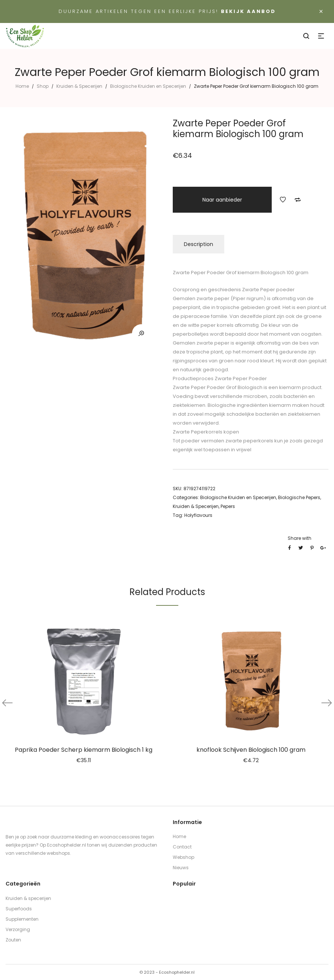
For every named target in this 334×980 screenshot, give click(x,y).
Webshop (183, 857)
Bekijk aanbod (248, 11)
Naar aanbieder (222, 200)
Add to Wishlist (283, 200)
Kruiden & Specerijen (79, 86)
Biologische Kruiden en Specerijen (148, 86)
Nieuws (181, 868)
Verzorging (18, 929)
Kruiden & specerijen (28, 898)
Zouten (13, 940)
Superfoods (19, 909)
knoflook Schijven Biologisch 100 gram (251, 750)
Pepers (228, 506)
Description (199, 244)
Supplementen (22, 919)
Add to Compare (298, 200)
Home (22, 86)
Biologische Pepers (299, 497)
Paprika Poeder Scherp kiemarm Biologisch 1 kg (84, 750)
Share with (300, 538)
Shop (43, 86)
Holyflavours (198, 515)
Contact (182, 847)
